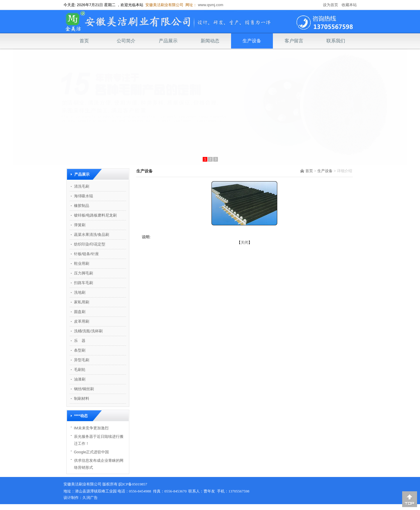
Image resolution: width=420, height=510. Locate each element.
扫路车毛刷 (84, 283)
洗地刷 (80, 292)
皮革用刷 (82, 321)
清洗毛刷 (82, 186)
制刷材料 (82, 399)
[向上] (410, 499)
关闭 (245, 242)
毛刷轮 (80, 370)
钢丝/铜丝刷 (84, 389)
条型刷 (80, 350)
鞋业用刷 (82, 263)
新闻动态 (210, 41)
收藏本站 (349, 5)
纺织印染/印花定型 (90, 244)
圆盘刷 (80, 312)
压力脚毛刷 (84, 273)
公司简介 (126, 41)
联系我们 (336, 41)
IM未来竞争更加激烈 (91, 428)
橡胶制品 (82, 206)
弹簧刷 (80, 225)
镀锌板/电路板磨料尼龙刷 (95, 215)
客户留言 (294, 41)
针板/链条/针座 (86, 254)
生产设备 (252, 41)
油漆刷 (80, 379)
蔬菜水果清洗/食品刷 (92, 235)
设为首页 (331, 5)
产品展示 (168, 41)
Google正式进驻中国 (92, 452)
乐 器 (80, 341)
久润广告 (90, 498)
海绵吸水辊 (84, 196)
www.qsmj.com (210, 5)
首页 (84, 41)
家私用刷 (82, 302)
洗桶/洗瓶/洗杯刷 (88, 331)
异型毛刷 (82, 360)
